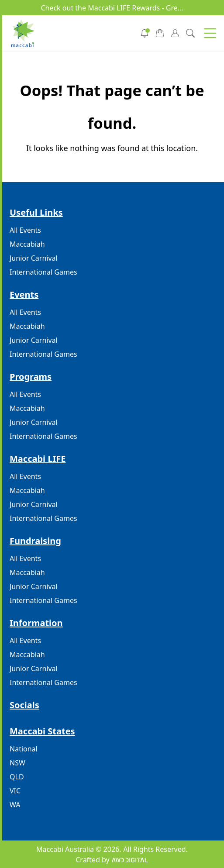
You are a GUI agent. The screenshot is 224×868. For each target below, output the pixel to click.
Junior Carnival (34, 258)
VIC (15, 791)
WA (15, 805)
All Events (25, 230)
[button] (210, 33)
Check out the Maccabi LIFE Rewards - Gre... (112, 8)
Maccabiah (27, 244)
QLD (17, 777)
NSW (17, 763)
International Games (43, 272)
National (24, 749)
